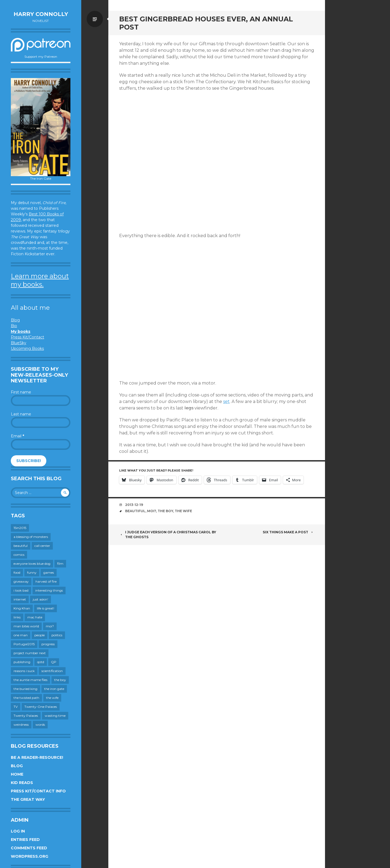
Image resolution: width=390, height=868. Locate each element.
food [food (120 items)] (17, 572)
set (226, 401)
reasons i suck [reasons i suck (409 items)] (24, 671)
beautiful (135, 511)
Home (17, 774)
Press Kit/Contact (27, 337)
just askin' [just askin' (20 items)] (40, 599)
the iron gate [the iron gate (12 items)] (54, 689)
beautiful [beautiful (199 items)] (21, 546)
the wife (183, 511)
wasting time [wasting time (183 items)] (55, 716)
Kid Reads (22, 783)
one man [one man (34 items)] (21, 635)
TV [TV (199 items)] (16, 707)
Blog (15, 320)
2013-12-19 (134, 505)
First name (21, 392)
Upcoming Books (27, 349)
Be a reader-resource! (37, 757)
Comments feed (29, 848)
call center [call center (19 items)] (42, 546)
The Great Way (28, 799)
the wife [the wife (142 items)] (52, 698)
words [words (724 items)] (40, 725)
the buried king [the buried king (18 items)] (25, 689)
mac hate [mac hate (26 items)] (35, 617)
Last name (21, 414)
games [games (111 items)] (49, 572)
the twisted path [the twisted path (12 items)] (26, 698)
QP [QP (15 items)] (54, 662)
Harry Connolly (41, 14)
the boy (165, 511)
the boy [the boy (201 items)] (60, 680)
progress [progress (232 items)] (48, 644)
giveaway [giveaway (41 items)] (21, 581)
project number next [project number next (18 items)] (30, 653)
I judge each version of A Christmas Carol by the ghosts (168, 535)
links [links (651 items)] (17, 617)
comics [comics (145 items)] (19, 555)
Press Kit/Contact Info (38, 791)
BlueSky (19, 343)
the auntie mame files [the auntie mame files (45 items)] (30, 680)
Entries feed (25, 840)
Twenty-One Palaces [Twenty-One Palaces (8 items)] (41, 707)
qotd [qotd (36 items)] (41, 662)
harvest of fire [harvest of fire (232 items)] (46, 581)
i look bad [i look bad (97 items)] (21, 590)
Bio (14, 326)
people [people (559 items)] (40, 635)
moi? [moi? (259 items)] (50, 626)
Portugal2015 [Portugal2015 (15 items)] (24, 644)
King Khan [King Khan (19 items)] (22, 608)
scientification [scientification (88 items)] (52, 671)
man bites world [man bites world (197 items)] (26, 626)
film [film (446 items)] (60, 564)
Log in (18, 831)
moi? (152, 511)
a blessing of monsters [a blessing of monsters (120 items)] (31, 537)
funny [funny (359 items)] (32, 572)
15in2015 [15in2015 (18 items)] (20, 528)
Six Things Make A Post (288, 532)
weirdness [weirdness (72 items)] (21, 725)
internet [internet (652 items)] (20, 599)
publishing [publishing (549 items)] (22, 662)
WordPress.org (30, 856)
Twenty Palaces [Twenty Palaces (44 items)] (26, 716)
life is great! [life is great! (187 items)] (45, 608)
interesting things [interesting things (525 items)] (49, 590)
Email (17, 436)
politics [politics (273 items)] (57, 635)
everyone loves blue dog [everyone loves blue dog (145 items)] (32, 564)
